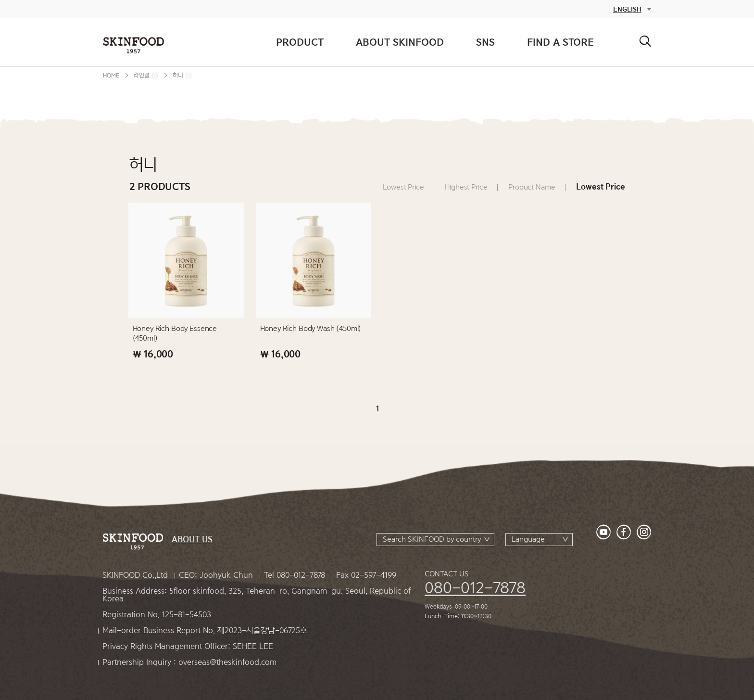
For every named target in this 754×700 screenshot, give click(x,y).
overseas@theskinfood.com (227, 662)
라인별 (142, 75)
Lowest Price (403, 187)
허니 (178, 75)
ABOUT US (192, 540)
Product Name (532, 187)
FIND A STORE (560, 42)
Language (528, 539)
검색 (645, 41)
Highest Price (466, 187)
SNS (485, 42)
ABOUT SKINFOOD (400, 42)
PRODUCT (300, 42)
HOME (111, 75)
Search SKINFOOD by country (432, 539)
